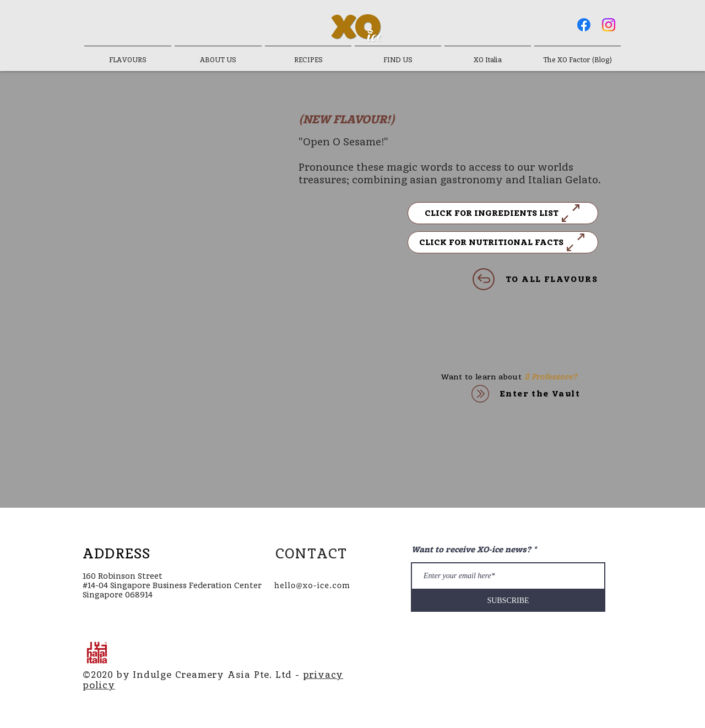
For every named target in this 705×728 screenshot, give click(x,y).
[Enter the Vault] (522, 394)
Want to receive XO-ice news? (471, 550)
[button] (503, 213)
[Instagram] (609, 25)
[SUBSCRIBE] (508, 601)
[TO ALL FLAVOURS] (505, 279)
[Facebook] (584, 25)
